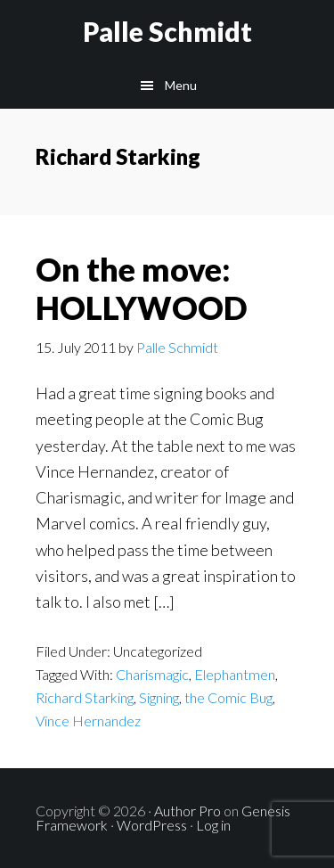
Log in (213, 825)
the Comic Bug (228, 697)
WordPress (152, 825)
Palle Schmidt (167, 31)
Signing (159, 697)
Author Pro (187, 811)
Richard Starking (85, 697)
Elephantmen (235, 674)
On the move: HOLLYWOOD (142, 288)
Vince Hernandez (88, 721)
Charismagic (152, 674)
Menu (181, 85)
